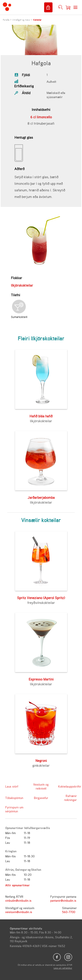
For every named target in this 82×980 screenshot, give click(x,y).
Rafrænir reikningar (70, 798)
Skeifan (36, 870)
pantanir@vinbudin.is (63, 900)
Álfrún (9, 870)
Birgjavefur (41, 798)
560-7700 (69, 912)
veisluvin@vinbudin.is (19, 912)
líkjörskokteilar (22, 285)
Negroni (41, 761)
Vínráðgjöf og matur (21, 20)
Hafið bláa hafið (41, 416)
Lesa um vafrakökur (63, 968)
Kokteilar (37, 20)
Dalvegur (21, 870)
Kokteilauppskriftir (67, 786)
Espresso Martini (41, 679)
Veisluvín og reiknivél (41, 786)
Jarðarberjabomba (41, 497)
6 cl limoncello (41, 117)
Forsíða (6, 20)
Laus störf (12, 786)
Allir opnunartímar (17, 885)
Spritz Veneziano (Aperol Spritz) (41, 598)
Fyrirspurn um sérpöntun (14, 809)
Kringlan (11, 851)
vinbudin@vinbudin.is (18, 900)
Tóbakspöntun (14, 798)
